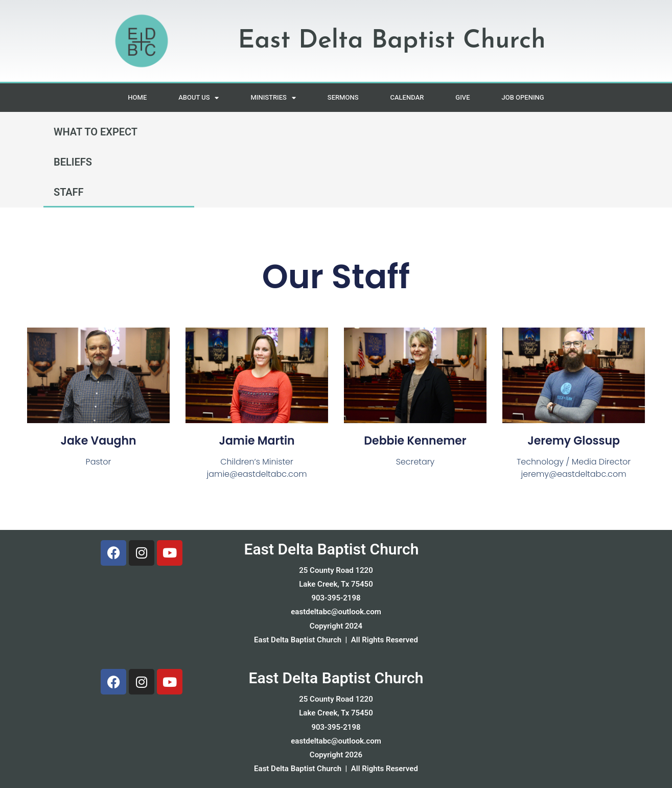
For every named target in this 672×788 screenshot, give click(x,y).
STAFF (69, 192)
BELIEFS (73, 162)
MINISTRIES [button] (273, 98)
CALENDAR (407, 97)
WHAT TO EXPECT (96, 132)
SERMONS (343, 97)
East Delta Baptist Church (331, 550)
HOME (137, 97)
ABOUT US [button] (199, 98)
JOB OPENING (523, 97)
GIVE (462, 97)
